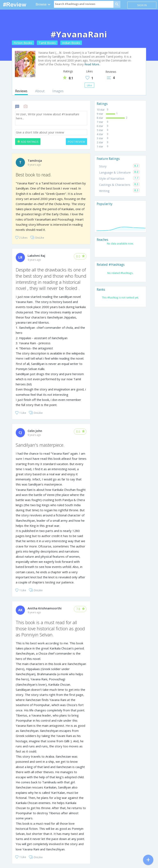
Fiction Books (23, 43)
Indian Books (71, 43)
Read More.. (92, 64)
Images (58, 91)
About (40, 91)
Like (89, 85)
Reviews (21, 91)
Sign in (142, 5)
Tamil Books (47, 43)
